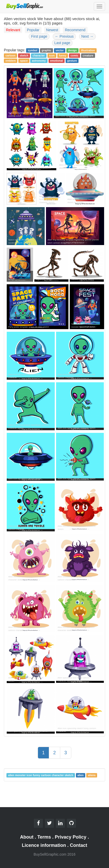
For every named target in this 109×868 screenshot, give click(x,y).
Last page (62, 43)
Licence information (44, 845)
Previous (64, 36)
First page (39, 36)
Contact (79, 845)
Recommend (75, 30)
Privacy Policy (71, 837)
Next (87, 36)
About (27, 837)
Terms (44, 837)
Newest (52, 30)
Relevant (13, 30)
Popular (33, 30)
